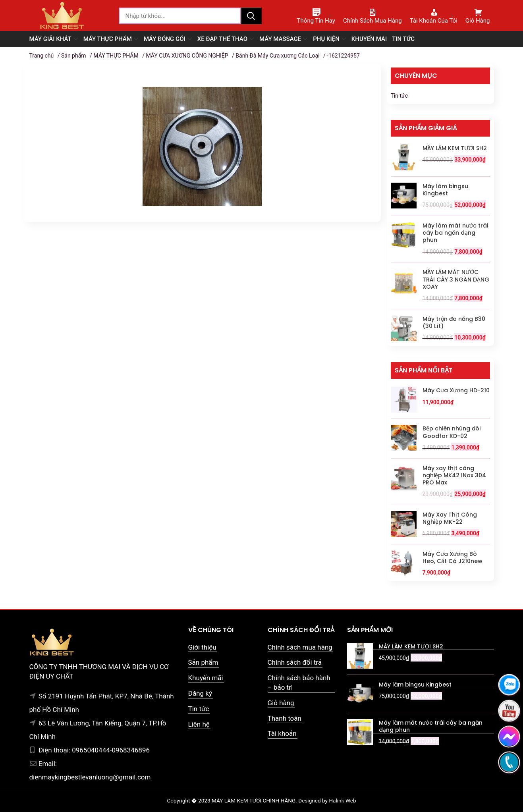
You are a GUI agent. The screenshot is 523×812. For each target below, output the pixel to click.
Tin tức (399, 96)
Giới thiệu (202, 647)
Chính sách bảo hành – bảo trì (299, 683)
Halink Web (342, 800)
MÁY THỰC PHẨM (116, 56)
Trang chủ (42, 56)
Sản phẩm (74, 56)
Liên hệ (199, 724)
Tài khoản (282, 733)
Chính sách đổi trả (295, 662)
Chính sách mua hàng (300, 647)
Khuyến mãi (206, 678)
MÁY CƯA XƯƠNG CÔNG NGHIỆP (187, 56)
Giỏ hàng (281, 703)
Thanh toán (285, 718)
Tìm (251, 16)
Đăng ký (200, 693)
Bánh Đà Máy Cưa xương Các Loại (277, 56)
